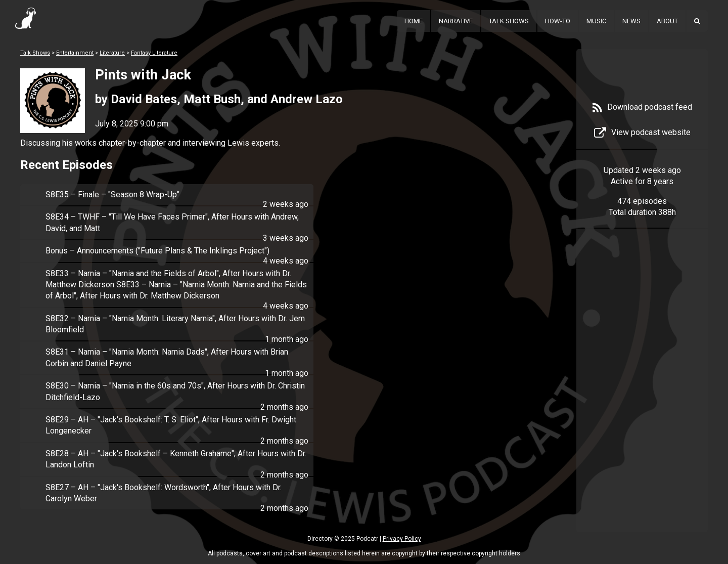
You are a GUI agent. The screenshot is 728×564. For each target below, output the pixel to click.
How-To (558, 21)
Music (596, 21)
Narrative (456, 21)
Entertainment (75, 53)
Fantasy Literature (154, 53)
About (667, 21)
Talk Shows (509, 21)
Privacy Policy (402, 539)
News (631, 21)
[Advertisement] (642, 396)
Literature (112, 53)
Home (414, 21)
